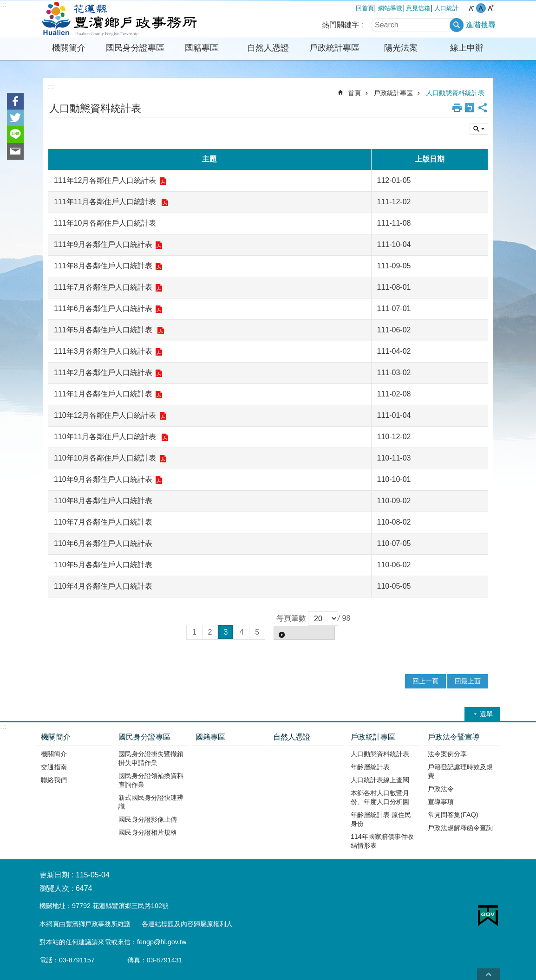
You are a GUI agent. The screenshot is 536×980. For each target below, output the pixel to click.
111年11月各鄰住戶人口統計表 (106, 202)
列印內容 (457, 108)
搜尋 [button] (457, 25)
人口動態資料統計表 (455, 93)
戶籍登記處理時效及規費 (460, 771)
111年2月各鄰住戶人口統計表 (103, 373)
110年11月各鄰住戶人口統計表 (106, 437)
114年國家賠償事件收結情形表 (382, 841)
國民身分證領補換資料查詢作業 (151, 780)
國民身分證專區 (135, 48)
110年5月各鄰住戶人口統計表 (103, 565)
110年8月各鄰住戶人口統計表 (103, 501)
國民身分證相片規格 (148, 832)
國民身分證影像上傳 (148, 819)
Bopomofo (470, 108)
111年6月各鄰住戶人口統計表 (103, 308)
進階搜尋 (481, 25)
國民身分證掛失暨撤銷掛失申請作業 (151, 758)
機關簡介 (69, 48)
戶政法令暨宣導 (454, 737)
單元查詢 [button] (479, 129)
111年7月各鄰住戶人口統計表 (103, 287)
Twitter (15, 118)
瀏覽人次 (54, 888)
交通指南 (54, 767)
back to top (489, 974)
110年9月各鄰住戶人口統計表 (103, 479)
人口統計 (446, 8)
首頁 (354, 93)
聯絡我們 (54, 780)
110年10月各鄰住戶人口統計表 (105, 458)
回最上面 (468, 681)
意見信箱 (418, 8)
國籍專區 (202, 48)
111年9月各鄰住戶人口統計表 (103, 244)
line (15, 135)
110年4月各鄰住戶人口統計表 (103, 586)
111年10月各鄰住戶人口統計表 (105, 223)
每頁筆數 (291, 618)
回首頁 (365, 8)
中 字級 (481, 8)
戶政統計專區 (334, 48)
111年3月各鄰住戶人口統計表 (103, 351)
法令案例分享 (447, 754)
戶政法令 (441, 789)
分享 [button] (483, 108)
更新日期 (54, 875)
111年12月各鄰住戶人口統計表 (105, 180)
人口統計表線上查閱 (380, 780)
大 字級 (491, 8)
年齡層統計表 (370, 767)
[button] (304, 633)
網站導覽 (390, 8)
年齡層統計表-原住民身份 (381, 819)
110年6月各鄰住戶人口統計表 (103, 543)
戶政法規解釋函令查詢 (460, 828)
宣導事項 (441, 802)
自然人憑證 (268, 48)
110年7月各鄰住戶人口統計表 (103, 522)
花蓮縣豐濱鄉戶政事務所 (117, 19)
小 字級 (471, 8)
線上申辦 (467, 48)
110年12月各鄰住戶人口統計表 (105, 415)
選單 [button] (486, 714)
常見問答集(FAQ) (453, 815)
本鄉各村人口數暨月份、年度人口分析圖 (380, 797)
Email (15, 151)
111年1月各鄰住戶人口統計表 (103, 394)
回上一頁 (425, 681)
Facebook (15, 101)
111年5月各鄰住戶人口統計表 (104, 330)
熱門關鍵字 (340, 25)
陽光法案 (401, 48)
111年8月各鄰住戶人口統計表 (103, 266)
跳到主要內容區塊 (5, 5)
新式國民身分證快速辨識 (151, 802)
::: (3, 4)
